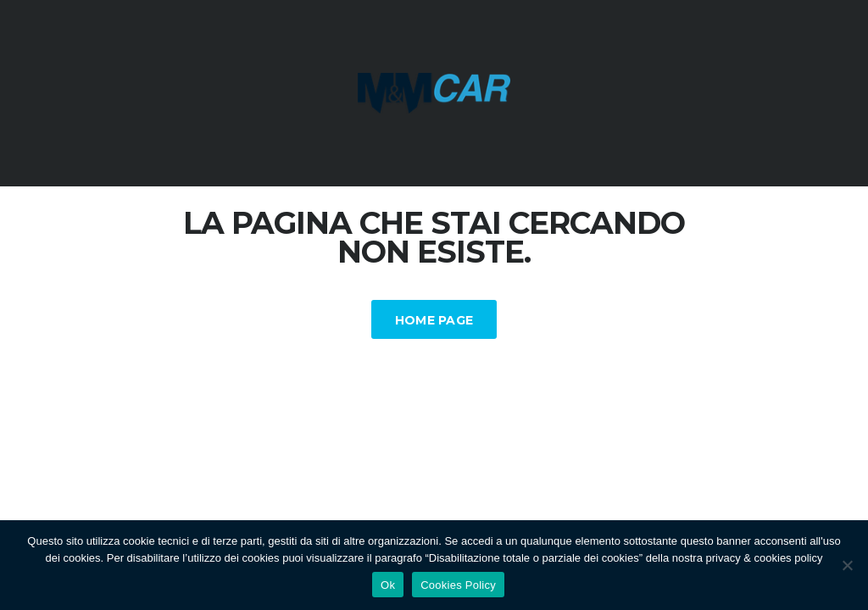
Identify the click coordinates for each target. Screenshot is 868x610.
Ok (388, 585)
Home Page (434, 320)
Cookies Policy (458, 585)
